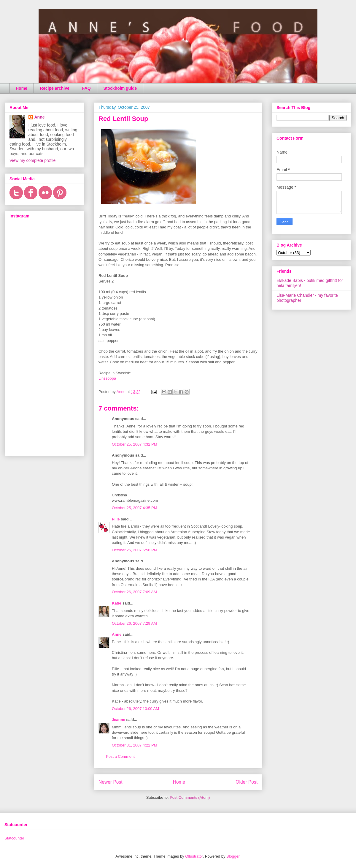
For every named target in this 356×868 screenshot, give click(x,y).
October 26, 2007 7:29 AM (134, 623)
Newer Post (111, 782)
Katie (117, 603)
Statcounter (14, 838)
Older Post (247, 782)
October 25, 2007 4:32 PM (134, 444)
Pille (116, 519)
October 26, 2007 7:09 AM (134, 592)
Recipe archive (55, 88)
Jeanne (119, 720)
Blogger (233, 856)
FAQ (86, 88)
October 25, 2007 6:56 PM (134, 550)
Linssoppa (107, 378)
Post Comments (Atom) (190, 797)
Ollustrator (194, 856)
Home (22, 88)
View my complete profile (32, 160)
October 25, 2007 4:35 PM (134, 508)
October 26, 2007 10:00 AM (135, 709)
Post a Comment (120, 756)
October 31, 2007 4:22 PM (134, 745)
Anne (117, 634)
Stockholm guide (120, 88)
